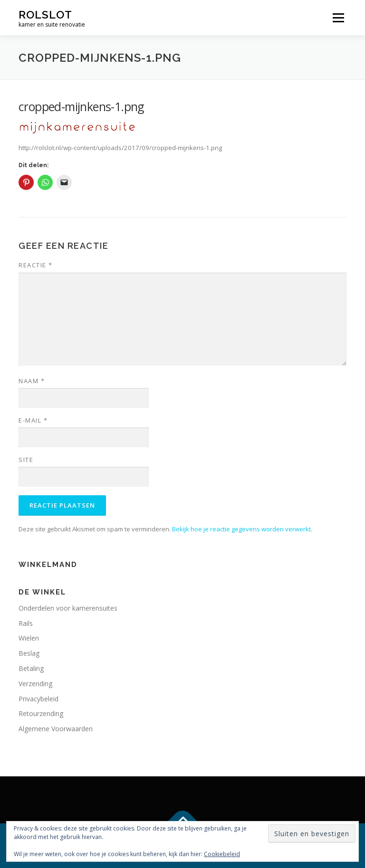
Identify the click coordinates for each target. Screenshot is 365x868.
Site (26, 460)
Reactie (36, 265)
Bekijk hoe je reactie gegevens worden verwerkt (241, 529)
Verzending (35, 684)
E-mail (33, 420)
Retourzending (41, 713)
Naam (32, 381)
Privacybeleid (38, 699)
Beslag (29, 653)
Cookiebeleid (222, 854)
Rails (26, 623)
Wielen (29, 638)
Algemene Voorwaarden (56, 729)
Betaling (31, 668)
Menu (338, 18)
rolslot (45, 14)
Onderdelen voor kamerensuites (68, 608)
